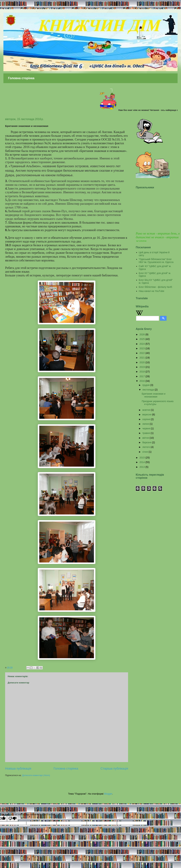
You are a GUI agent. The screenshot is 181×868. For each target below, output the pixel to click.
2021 (142, 358)
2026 (142, 334)
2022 (142, 353)
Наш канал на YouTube (152, 291)
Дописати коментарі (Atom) (36, 775)
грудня (146, 385)
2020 (142, 362)
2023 (142, 348)
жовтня (147, 410)
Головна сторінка (21, 78)
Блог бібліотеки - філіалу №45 (155, 287)
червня (147, 428)
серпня (146, 419)
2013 (142, 467)
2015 (142, 458)
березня (147, 442)
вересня (147, 415)
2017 (142, 376)
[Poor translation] (12, 819)
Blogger (108, 794)
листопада (148, 390)
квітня (146, 438)
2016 (142, 381)
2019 (142, 367)
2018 (142, 372)
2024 (142, 344)
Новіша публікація (18, 769)
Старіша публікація (114, 769)
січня (145, 452)
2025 (142, 339)
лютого (146, 447)
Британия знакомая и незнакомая (154, 395)
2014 (142, 462)
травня (146, 433)
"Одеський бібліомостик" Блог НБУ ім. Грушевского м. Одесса (156, 261)
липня (146, 424)
